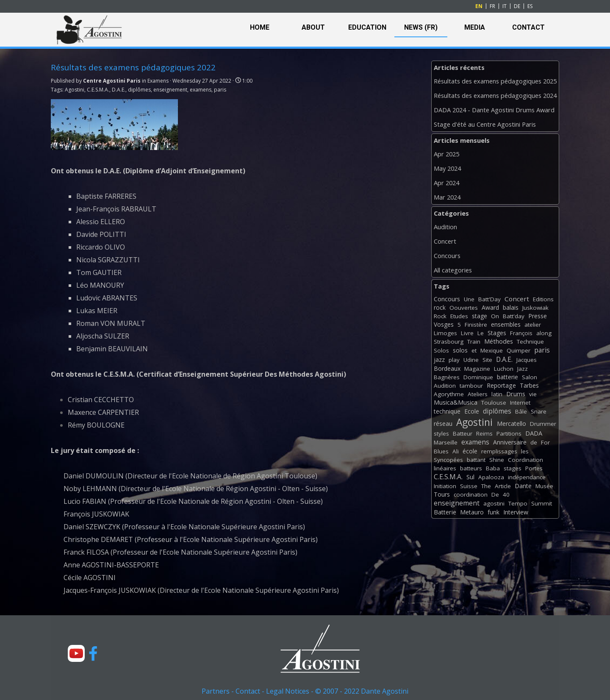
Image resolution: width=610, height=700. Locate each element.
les (525, 451)
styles (441, 433)
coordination (471, 494)
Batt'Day (489, 299)
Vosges (444, 324)
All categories (453, 270)
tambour (471, 386)
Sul (470, 477)
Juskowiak (535, 308)
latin (497, 394)
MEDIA (475, 27)
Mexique (492, 350)
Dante (523, 486)
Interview (516, 512)
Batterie (445, 512)
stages (513, 468)
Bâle (521, 411)
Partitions (509, 433)
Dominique (478, 377)
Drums (516, 394)
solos (460, 350)
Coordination (525, 460)
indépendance (527, 477)
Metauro (472, 512)
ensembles (506, 324)
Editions (543, 299)
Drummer (543, 424)
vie (533, 394)
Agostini (75, 90)
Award (490, 307)
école (470, 451)
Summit (542, 503)
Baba (493, 468)
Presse (538, 316)
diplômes (139, 90)
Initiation (445, 486)
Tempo (518, 503)
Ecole (472, 411)
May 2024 (447, 168)
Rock (440, 316)
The (486, 486)
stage (480, 316)
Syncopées (448, 460)
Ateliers (478, 394)
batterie (507, 377)
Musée (544, 486)
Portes (534, 468)
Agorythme (449, 394)
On (495, 316)
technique (447, 411)
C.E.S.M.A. (98, 90)
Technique (530, 342)
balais (511, 307)
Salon (530, 377)
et (474, 350)
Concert (445, 241)
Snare (539, 411)
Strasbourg (449, 342)
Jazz (523, 369)
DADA (534, 433)
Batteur (463, 433)
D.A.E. (119, 90)
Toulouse (494, 403)
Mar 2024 (447, 197)
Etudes (459, 316)
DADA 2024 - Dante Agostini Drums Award (494, 110)
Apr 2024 (446, 183)
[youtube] (76, 653)
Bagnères (447, 377)
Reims (484, 433)
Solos (441, 350)
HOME (260, 27)
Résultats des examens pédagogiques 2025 (495, 81)
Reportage (501, 385)
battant (476, 460)
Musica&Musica (456, 402)
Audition (445, 227)
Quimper (518, 350)
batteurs (471, 468)
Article (503, 486)
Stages (497, 333)
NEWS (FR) (421, 27)
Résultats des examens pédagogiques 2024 (495, 95)
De (495, 494)
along (544, 333)
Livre (467, 333)
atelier (533, 325)
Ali (456, 451)
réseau (443, 424)
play (454, 360)
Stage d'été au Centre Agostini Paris (485, 124)
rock (440, 307)
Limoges (445, 333)
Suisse (469, 486)
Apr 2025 (446, 154)
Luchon (504, 369)
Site (487, 360)
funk (494, 512)
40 (506, 494)
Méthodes (499, 341)
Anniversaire (510, 442)
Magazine (477, 369)
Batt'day (514, 316)
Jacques (527, 360)
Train (474, 342)
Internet (520, 403)
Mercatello (512, 424)
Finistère (476, 325)
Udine (471, 360)
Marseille (446, 442)
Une (469, 299)
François (521, 333)
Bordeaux (447, 368)
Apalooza (491, 477)
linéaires (445, 468)
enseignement (170, 90)
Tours (442, 494)
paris (220, 90)
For (545, 442)
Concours (447, 256)
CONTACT (528, 27)
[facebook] (93, 653)
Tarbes (529, 385)
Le (481, 333)
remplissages (499, 451)
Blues (441, 451)
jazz (439, 360)
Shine (497, 460)
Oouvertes (464, 308)
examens (201, 90)
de (534, 442)
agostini (494, 503)
